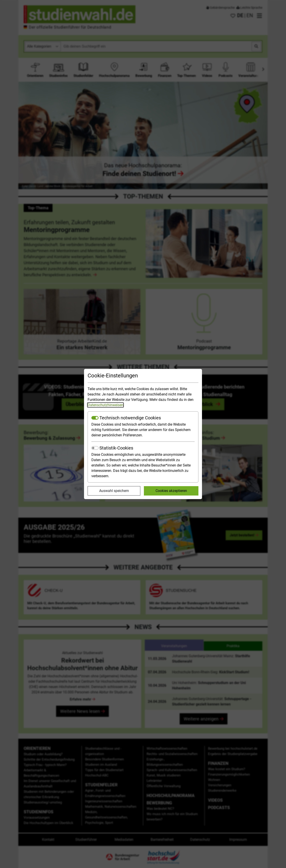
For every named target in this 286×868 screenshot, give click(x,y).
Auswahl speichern (114, 491)
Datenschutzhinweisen (105, 405)
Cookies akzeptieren (171, 491)
